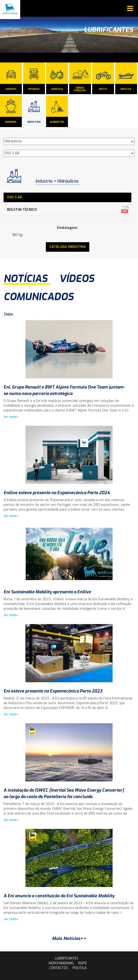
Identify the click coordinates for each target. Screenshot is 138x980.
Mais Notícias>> (69, 938)
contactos (59, 968)
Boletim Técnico (22, 210)
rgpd (83, 963)
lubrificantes (67, 958)
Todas (8, 314)
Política (80, 968)
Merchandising (61, 963)
